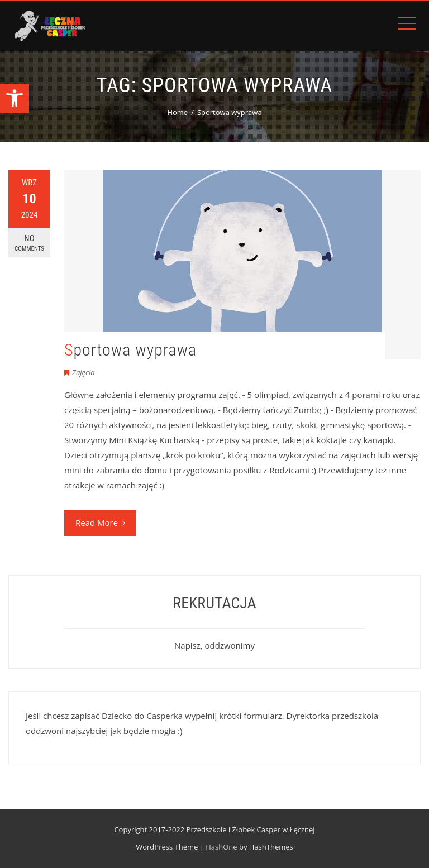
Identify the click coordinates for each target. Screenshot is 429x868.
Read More (100, 522)
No (29, 243)
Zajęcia (84, 372)
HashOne (221, 847)
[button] (15, 98)
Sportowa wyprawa (130, 350)
